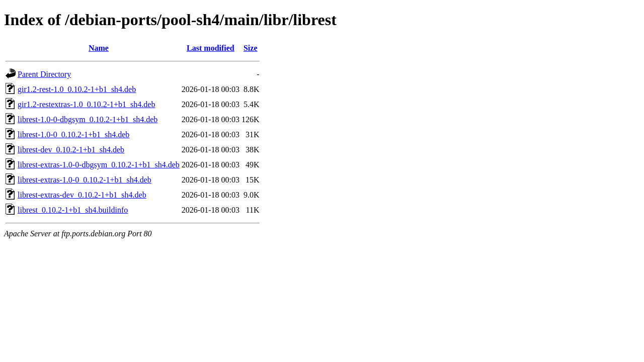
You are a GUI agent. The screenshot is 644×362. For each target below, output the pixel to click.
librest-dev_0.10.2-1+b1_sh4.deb (71, 150)
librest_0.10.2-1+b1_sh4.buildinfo (73, 210)
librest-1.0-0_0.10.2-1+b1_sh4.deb (73, 134)
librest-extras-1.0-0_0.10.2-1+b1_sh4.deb (85, 180)
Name (99, 48)
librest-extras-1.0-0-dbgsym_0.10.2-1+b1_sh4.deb (99, 165)
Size (251, 48)
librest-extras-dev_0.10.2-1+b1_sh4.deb (82, 195)
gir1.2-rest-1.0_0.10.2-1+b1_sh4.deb (77, 89)
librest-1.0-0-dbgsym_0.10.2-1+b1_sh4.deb (88, 119)
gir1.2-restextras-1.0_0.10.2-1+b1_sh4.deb (86, 104)
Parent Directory (44, 74)
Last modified (211, 48)
